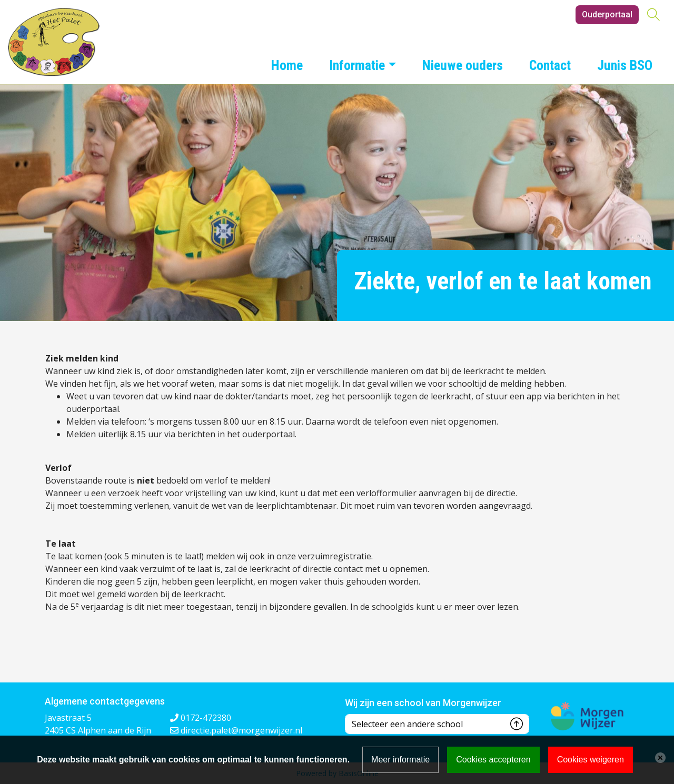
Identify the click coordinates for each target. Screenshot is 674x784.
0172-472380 (206, 718)
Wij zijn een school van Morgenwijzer (423, 703)
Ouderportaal (607, 14)
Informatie (357, 65)
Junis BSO (625, 65)
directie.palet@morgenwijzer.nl (241, 730)
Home (287, 65)
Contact (550, 65)
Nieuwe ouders (463, 65)
